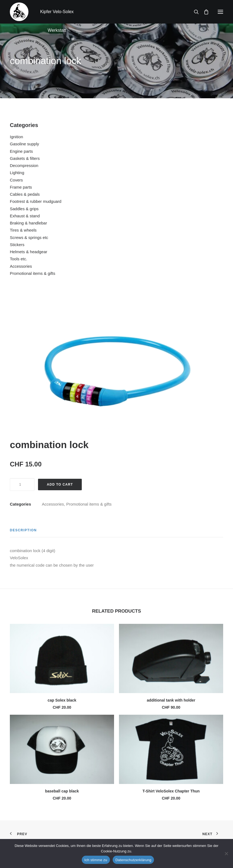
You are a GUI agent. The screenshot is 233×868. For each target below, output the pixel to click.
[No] (226, 853)
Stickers (17, 245)
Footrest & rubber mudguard (36, 201)
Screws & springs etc (29, 237)
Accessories (21, 266)
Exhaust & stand (25, 216)
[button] (220, 12)
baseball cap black (62, 791)
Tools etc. (18, 259)
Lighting (17, 173)
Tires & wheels (23, 230)
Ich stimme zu (96, 860)
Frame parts (21, 187)
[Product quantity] (22, 485)
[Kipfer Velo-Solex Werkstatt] (19, 12)
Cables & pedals (25, 194)
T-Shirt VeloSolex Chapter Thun (171, 791)
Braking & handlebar (28, 223)
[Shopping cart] (204, 12)
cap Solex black (62, 700)
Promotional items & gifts (33, 273)
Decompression (24, 165)
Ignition (16, 137)
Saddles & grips (24, 209)
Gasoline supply (24, 144)
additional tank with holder (171, 700)
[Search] (194, 12)
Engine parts (21, 151)
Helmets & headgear (29, 252)
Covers (16, 180)
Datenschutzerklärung (133, 860)
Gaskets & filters (25, 158)
